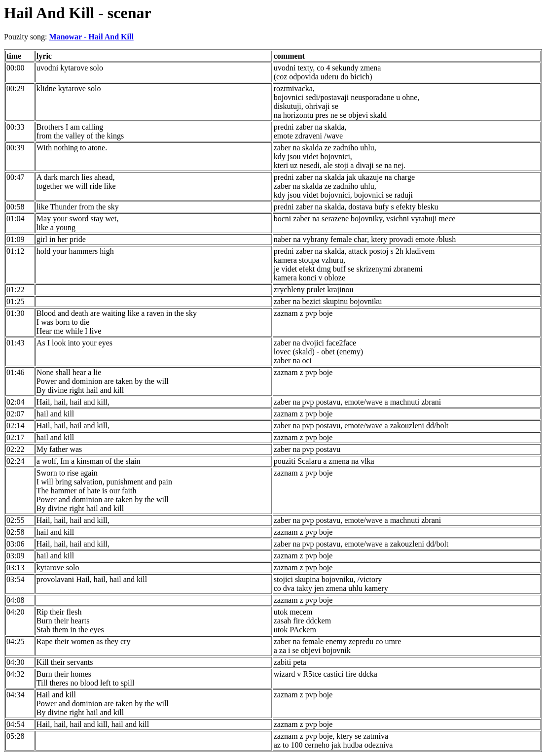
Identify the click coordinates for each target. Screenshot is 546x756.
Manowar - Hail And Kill (91, 37)
